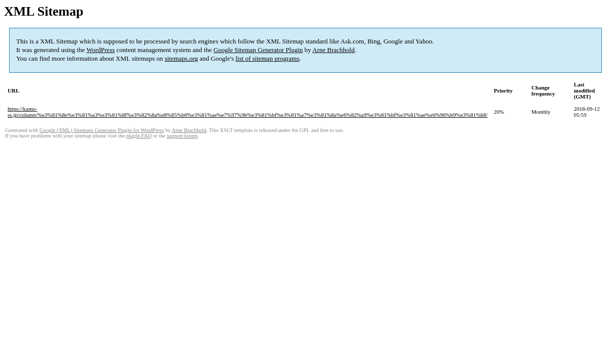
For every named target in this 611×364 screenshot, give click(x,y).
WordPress (101, 50)
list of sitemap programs (267, 58)
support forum (182, 136)
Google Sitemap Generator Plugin (258, 50)
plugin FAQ (139, 136)
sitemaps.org (181, 58)
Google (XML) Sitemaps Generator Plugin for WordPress (102, 130)
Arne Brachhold (333, 50)
